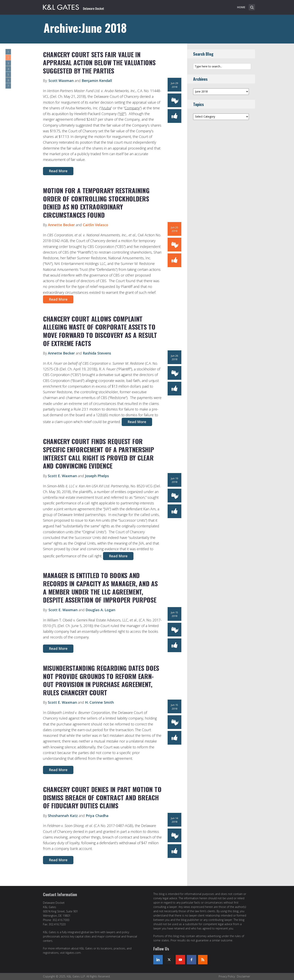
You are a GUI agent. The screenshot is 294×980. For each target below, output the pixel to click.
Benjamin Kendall (97, 81)
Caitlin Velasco (95, 225)
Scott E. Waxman (62, 476)
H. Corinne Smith (99, 702)
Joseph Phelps (97, 476)
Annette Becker (61, 225)
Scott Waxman (61, 81)
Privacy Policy (227, 976)
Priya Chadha (97, 816)
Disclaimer (243, 976)
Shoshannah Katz (63, 816)
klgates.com (73, 953)
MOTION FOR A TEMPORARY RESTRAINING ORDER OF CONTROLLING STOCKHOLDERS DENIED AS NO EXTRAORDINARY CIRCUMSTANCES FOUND (96, 203)
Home (241, 7)
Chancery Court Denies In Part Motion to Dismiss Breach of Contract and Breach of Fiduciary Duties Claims (102, 797)
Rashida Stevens (97, 353)
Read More (58, 171)
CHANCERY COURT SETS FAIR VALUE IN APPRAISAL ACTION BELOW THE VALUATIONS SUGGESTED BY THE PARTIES (99, 63)
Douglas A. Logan (100, 610)
